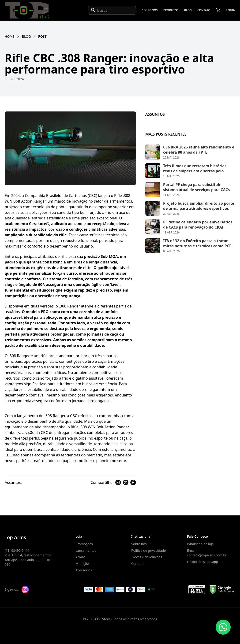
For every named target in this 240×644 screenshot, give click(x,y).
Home (10, 36)
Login (231, 10)
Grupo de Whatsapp (202, 562)
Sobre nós (150, 10)
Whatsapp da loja (200, 544)
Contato (204, 10)
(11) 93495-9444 (17, 550)
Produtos (171, 10)
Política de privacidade (148, 550)
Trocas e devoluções (147, 557)
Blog (188, 10)
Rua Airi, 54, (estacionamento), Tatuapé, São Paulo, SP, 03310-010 (28, 560)
